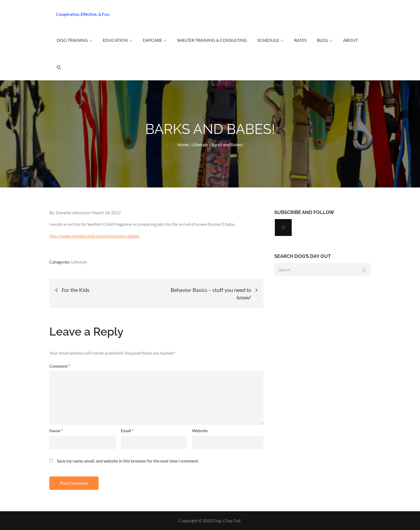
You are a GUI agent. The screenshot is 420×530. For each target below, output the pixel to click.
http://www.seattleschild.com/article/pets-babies (94, 236)
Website (200, 431)
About (350, 40)
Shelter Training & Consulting (212, 40)
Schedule (271, 40)
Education (118, 40)
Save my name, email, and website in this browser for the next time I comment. (128, 461)
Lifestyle (79, 262)
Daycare (155, 40)
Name (56, 431)
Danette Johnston (73, 213)
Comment (60, 366)
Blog (325, 40)
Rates (300, 40)
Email (127, 431)
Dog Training (75, 40)
